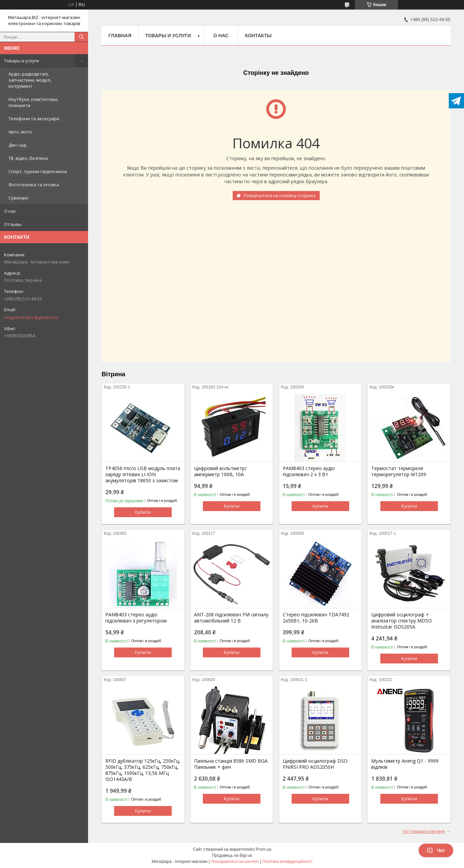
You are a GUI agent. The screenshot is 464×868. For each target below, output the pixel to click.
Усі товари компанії (424, 831)
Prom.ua (264, 849)
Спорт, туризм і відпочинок (38, 171)
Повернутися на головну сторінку (280, 195)
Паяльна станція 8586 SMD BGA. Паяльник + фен (231, 764)
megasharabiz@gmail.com (31, 317)
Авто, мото (20, 132)
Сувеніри (18, 198)
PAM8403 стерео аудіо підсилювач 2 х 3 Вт (309, 471)
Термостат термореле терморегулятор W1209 (399, 471)
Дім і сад (17, 145)
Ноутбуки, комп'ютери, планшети (33, 102)
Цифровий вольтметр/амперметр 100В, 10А (220, 471)
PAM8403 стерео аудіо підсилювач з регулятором (136, 618)
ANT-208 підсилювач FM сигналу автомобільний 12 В (231, 618)
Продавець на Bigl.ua (232, 855)
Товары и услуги (22, 61)
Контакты (258, 36)
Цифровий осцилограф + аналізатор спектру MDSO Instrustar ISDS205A (402, 621)
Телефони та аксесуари (34, 119)
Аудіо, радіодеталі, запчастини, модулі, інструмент (30, 80)
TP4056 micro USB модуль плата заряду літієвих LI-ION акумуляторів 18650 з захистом (143, 474)
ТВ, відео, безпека (28, 158)
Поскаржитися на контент (235, 862)
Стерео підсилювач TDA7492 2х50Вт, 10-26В (316, 618)
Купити (143, 512)
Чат (436, 850)
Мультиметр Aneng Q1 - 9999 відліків (405, 764)
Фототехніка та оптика (34, 185)
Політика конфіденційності (288, 862)
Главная (120, 36)
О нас (10, 211)
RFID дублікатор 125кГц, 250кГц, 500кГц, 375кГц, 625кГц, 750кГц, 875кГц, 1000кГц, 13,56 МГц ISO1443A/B (143, 770)
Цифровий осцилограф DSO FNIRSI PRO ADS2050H (315, 764)
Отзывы (13, 224)
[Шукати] (81, 37)
